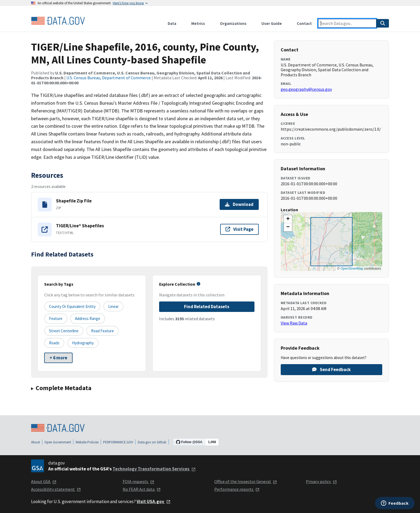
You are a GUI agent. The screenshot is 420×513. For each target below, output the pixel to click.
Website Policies (87, 442)
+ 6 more (58, 358)
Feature (56, 318)
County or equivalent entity (72, 306)
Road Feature (102, 331)
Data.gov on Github (152, 442)
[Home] (58, 21)
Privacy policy (321, 481)
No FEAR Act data (142, 489)
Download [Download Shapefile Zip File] (239, 204)
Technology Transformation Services (154, 469)
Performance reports (237, 489)
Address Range (88, 318)
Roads (54, 343)
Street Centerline (64, 331)
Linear (113, 306)
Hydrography (83, 343)
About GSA (44, 481)
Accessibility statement (56, 489)
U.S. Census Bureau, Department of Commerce (109, 78)
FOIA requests (138, 481)
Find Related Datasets (207, 307)
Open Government (58, 442)
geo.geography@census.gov (306, 89)
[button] (288, 219)
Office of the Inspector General (246, 481)
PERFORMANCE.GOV (118, 442)
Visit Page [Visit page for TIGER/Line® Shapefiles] (239, 229)
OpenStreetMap (352, 269)
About (35, 442)
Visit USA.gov (154, 501)
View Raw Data (294, 323)
